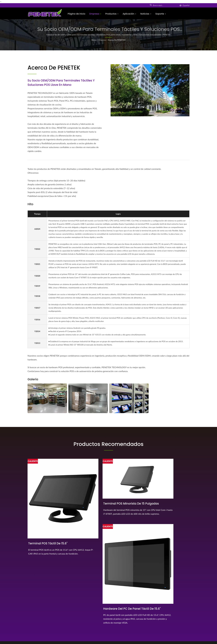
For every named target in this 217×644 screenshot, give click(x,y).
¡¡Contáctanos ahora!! (171, 570)
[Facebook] (29, 618)
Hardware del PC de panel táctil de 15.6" (162, 524)
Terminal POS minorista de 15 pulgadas (105, 495)
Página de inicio (76, 14)
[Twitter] (32, 618)
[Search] (165, 5)
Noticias (146, 14)
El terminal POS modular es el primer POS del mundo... (127, 600)
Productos (112, 14)
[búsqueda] (151, 5)
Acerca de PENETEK (117, 40)
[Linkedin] (35, 618)
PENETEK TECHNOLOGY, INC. (57, 640)
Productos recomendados (108, 444)
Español (186, 5)
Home (94, 40)
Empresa (95, 14)
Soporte (161, 14)
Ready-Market (183, 640)
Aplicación (129, 14)
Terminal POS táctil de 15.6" (48, 522)
